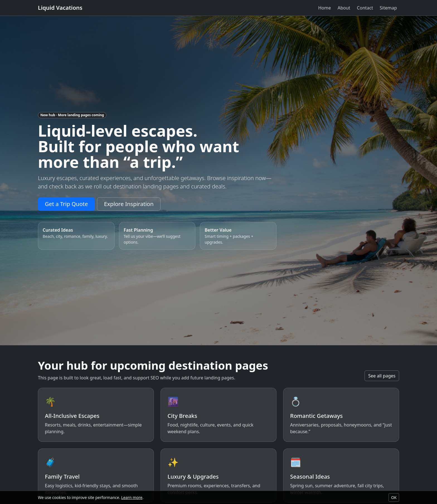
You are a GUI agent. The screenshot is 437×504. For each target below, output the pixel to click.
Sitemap (389, 8)
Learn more (132, 497)
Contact (365, 8)
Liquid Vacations (60, 8)
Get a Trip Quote (66, 204)
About (344, 8)
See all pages (382, 376)
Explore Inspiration (129, 204)
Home (325, 8)
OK (394, 497)
